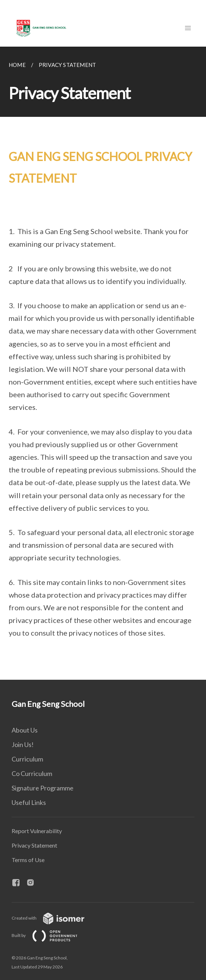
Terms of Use (28, 860)
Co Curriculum (32, 773)
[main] (103, 363)
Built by (50, 935)
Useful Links (29, 802)
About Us (25, 730)
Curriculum (27, 759)
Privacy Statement (34, 845)
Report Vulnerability (37, 831)
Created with (54, 918)
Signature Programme (43, 788)
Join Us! (23, 744)
